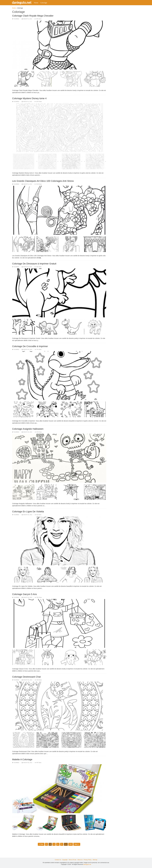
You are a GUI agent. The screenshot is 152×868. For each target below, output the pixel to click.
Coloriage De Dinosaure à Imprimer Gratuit (34, 264)
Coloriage (45, 3)
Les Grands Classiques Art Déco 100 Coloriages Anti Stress (43, 181)
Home (37, 3)
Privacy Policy (88, 860)
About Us (80, 860)
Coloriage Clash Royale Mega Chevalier (33, 16)
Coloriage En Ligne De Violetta (28, 512)
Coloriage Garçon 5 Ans (24, 594)
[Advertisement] (124, 39)
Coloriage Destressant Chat (26, 677)
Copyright (65, 860)
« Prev (41, 844)
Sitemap (95, 860)
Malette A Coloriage (22, 759)
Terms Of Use (72, 860)
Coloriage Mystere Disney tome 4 (29, 98)
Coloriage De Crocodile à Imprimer (30, 346)
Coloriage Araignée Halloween (28, 429)
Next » (77, 844)
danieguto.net (23, 2)
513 (71, 844)
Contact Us (58, 860)
